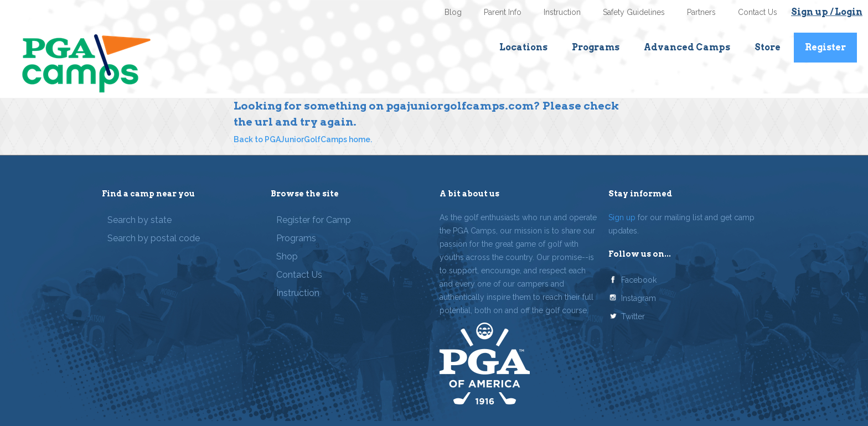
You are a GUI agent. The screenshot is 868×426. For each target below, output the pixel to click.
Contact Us (758, 12)
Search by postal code (154, 238)
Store (768, 47)
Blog (453, 12)
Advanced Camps (687, 47)
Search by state (139, 220)
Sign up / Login (827, 12)
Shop (287, 256)
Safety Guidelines (634, 12)
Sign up (622, 217)
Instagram (639, 298)
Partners (701, 12)
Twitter (633, 316)
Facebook (639, 280)
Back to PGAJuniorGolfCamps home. (303, 139)
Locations (523, 47)
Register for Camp (314, 220)
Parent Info (503, 12)
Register (825, 47)
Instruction (562, 12)
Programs (596, 47)
